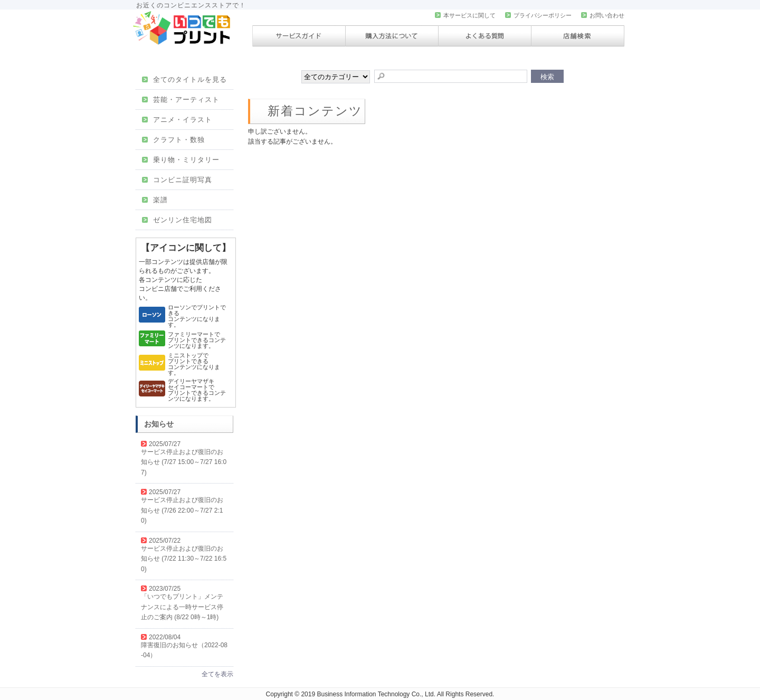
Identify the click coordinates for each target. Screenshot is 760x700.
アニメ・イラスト (177, 120)
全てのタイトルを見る (184, 79)
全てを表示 (217, 674)
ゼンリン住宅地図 (177, 220)
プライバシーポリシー (538, 15)
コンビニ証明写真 (177, 180)
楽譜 (155, 200)
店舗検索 (578, 36)
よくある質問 (485, 36)
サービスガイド (299, 36)
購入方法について (392, 36)
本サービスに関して (465, 15)
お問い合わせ (603, 15)
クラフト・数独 (173, 140)
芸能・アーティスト (181, 100)
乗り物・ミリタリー (181, 160)
